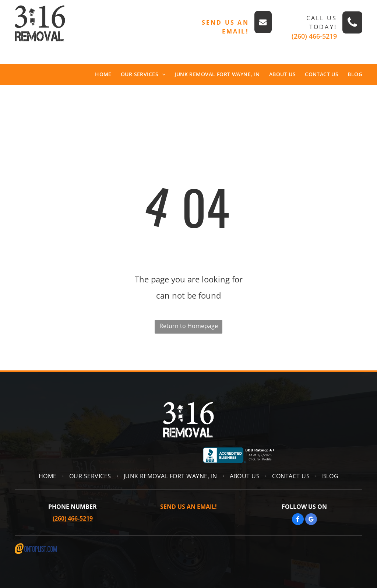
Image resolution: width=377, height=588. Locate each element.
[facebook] (298, 520)
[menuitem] (99, 74)
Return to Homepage (189, 326)
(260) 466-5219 (314, 36)
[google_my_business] (311, 520)
